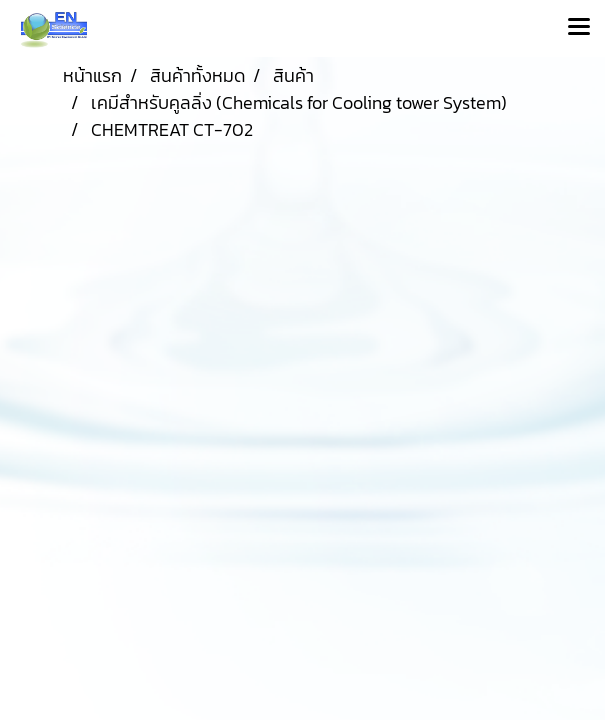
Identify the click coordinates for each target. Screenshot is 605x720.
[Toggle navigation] (579, 28)
